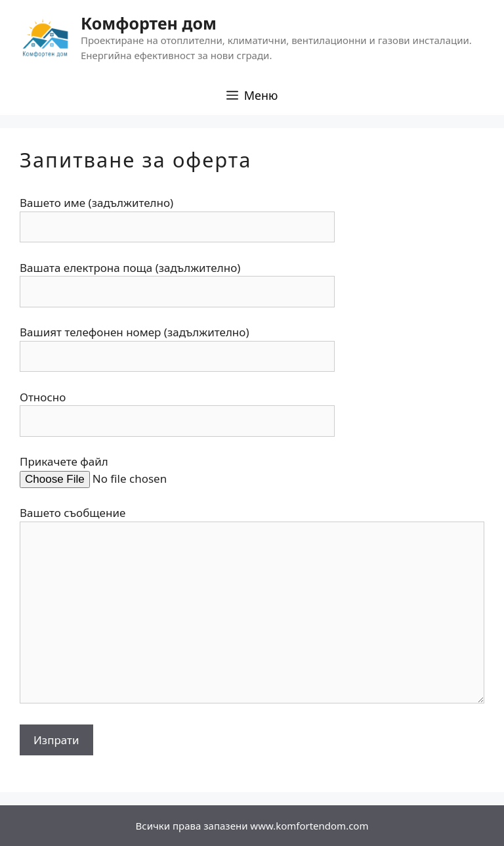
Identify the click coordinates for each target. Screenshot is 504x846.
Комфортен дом (149, 23)
